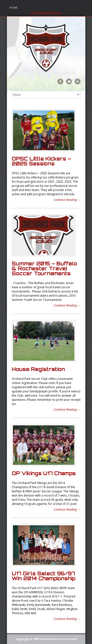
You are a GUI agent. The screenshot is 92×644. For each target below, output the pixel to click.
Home (13, 8)
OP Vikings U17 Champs (44, 473)
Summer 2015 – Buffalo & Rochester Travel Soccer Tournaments (44, 268)
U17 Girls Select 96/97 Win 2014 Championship (44, 576)
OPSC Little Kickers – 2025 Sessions (41, 161)
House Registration (38, 369)
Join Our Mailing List (46, 13)
